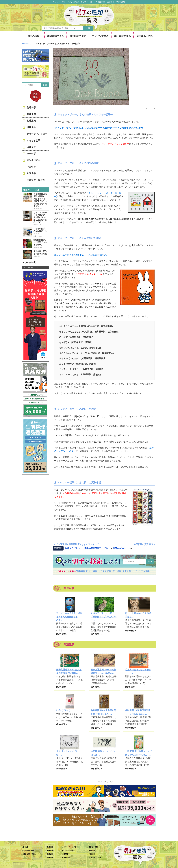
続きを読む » (62, 634)
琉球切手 (31, 147)
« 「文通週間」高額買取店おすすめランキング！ (78, 544)
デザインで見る (100, 36)
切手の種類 (33, 36)
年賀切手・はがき (36, 180)
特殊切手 (31, 127)
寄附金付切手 (34, 160)
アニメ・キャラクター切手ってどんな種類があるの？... (69, 617)
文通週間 (31, 121)
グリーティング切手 (37, 134)
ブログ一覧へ (31, 262)
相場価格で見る (56, 36)
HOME (26, 847)
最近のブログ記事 (31, 190)
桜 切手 (117, 571)
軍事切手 (81, 571)
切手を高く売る (145, 36)
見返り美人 (128, 571)
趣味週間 (31, 114)
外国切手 (31, 173)
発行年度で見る (122, 36)
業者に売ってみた (30, 854)
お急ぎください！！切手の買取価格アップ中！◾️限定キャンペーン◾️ (99, 548)
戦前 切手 (92, 571)
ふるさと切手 (105, 571)
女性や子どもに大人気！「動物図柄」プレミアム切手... (104, 617)
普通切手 (31, 108)
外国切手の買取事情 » (144, 544)
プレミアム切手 (142, 571)
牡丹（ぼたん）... (65, 710)
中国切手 (31, 167)
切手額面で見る (78, 36)
